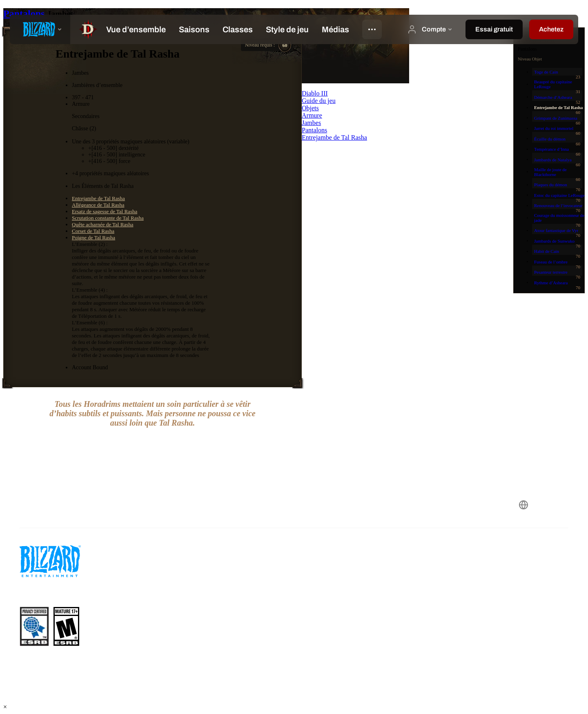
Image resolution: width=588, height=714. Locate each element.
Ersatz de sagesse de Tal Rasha (105, 211)
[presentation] (40, 29)
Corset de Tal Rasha (93, 231)
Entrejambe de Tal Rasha (98, 198)
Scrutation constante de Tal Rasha (108, 218)
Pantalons (25, 13)
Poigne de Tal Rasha (94, 238)
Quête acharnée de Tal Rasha (102, 224)
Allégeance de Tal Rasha (98, 205)
